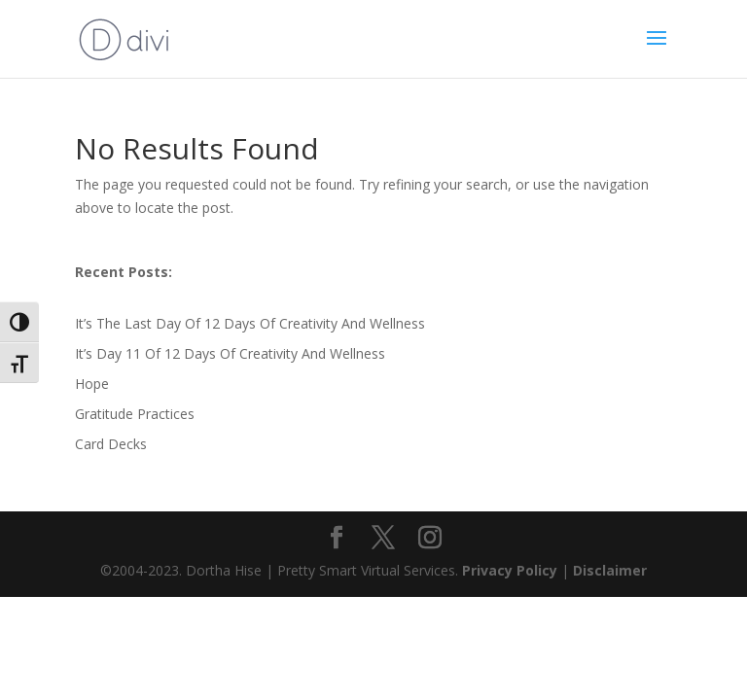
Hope (92, 384)
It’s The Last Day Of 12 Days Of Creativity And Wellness (250, 323)
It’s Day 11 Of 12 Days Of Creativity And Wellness (230, 353)
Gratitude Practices (135, 414)
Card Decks (111, 444)
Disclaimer (610, 570)
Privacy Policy (512, 570)
